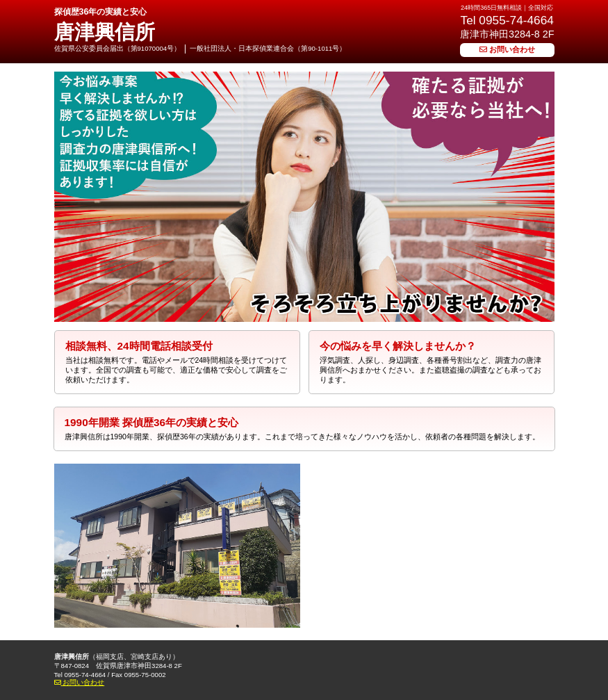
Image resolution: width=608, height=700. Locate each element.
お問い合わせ (507, 49)
